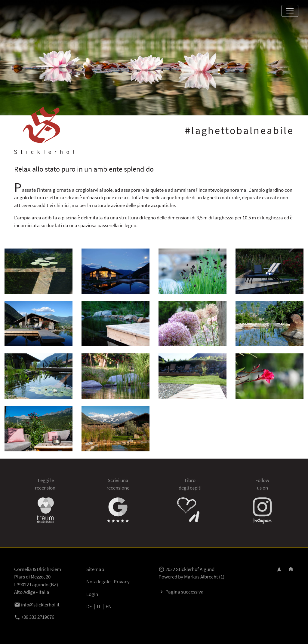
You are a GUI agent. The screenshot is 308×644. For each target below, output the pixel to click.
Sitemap (95, 569)
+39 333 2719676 (34, 617)
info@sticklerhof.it (37, 605)
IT (99, 606)
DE (89, 606)
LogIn (92, 594)
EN (109, 606)
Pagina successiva (181, 592)
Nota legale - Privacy (108, 581)
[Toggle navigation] (290, 11)
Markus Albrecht (201, 577)
